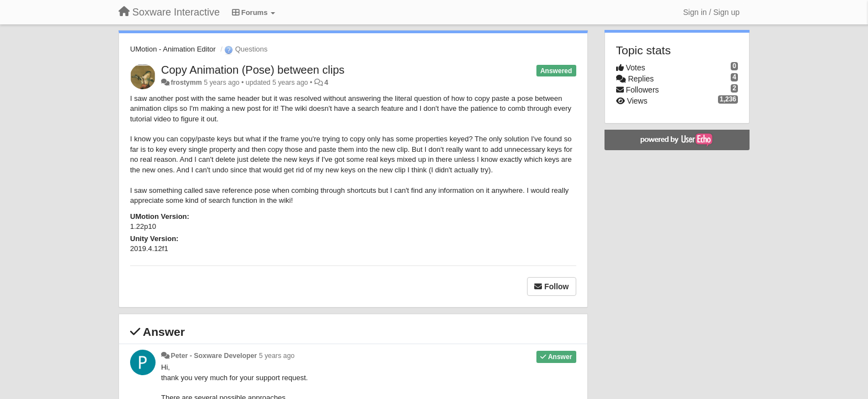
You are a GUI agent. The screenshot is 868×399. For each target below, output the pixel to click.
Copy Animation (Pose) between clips (253, 70)
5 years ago (277, 356)
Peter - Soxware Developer (214, 356)
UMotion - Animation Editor (173, 49)
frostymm (186, 83)
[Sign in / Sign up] (711, 12)
